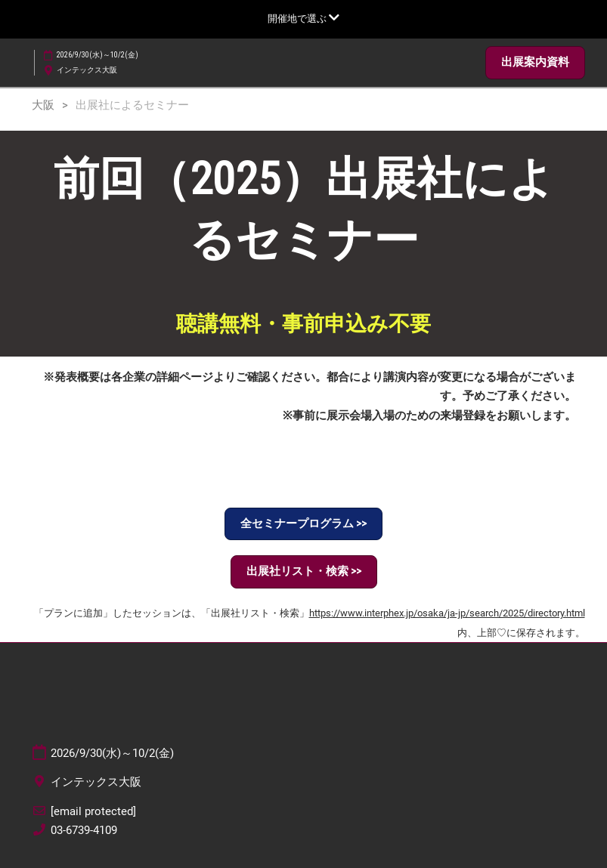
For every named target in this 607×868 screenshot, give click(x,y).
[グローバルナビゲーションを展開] (303, 19)
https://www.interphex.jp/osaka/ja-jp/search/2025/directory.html (447, 613)
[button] (535, 63)
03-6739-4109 (84, 830)
